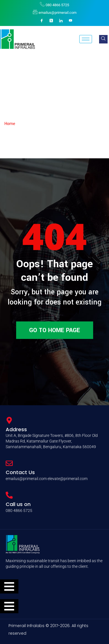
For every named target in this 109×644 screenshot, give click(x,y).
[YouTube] (70, 21)
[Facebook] (42, 21)
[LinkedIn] (61, 21)
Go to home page (55, 330)
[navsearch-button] (103, 39)
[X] (51, 21)
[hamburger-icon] (86, 39)
